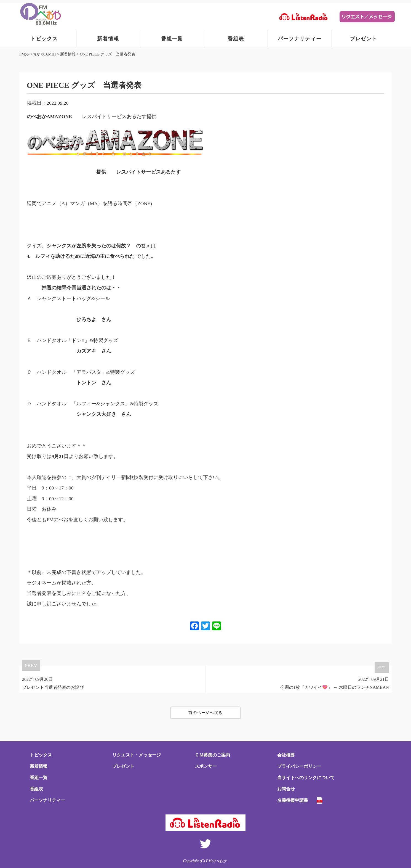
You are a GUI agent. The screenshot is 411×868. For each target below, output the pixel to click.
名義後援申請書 (293, 800)
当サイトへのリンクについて (306, 778)
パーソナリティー (300, 39)
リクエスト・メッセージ (137, 755)
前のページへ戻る (205, 713)
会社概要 (286, 755)
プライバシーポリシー (299, 766)
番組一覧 (172, 39)
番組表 (236, 39)
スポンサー (206, 766)
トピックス (44, 39)
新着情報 (108, 39)
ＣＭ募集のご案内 (212, 755)
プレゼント (364, 39)
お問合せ (286, 789)
